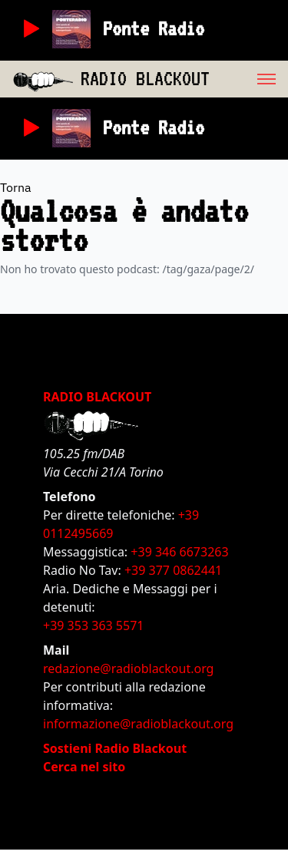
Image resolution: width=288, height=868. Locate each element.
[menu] (249, 79)
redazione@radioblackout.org (128, 668)
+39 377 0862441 (173, 570)
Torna (16, 187)
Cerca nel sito (84, 767)
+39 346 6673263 (179, 552)
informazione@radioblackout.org (138, 724)
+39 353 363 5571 (93, 625)
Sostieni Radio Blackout (115, 748)
